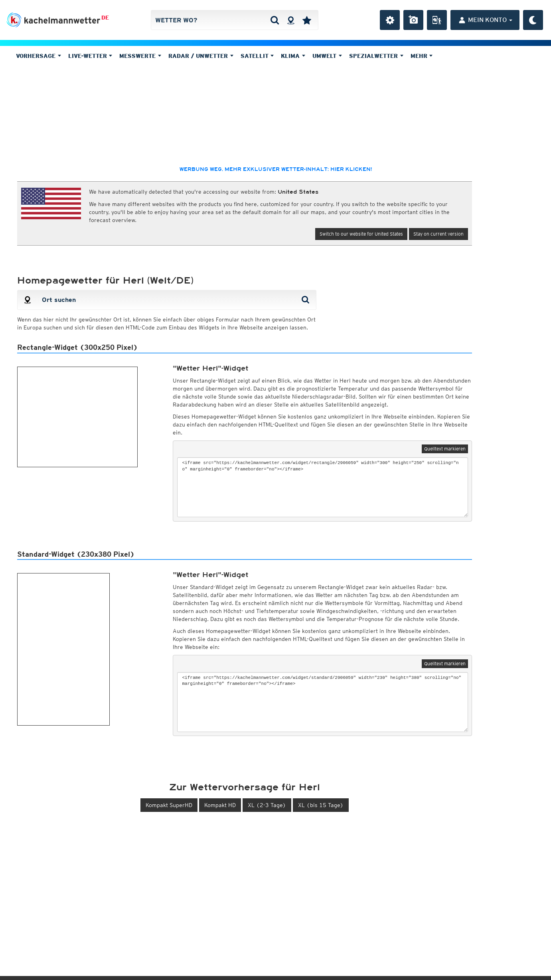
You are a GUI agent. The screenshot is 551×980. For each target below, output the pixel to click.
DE (105, 18)
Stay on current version (438, 234)
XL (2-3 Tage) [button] (267, 805)
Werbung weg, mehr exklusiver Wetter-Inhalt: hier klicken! (276, 169)
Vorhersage (39, 56)
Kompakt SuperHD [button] (169, 805)
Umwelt (327, 56)
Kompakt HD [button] (220, 805)
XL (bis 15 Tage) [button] (321, 805)
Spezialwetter (376, 56)
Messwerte (140, 56)
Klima (293, 56)
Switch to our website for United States (361, 234)
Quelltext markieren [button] (445, 449)
